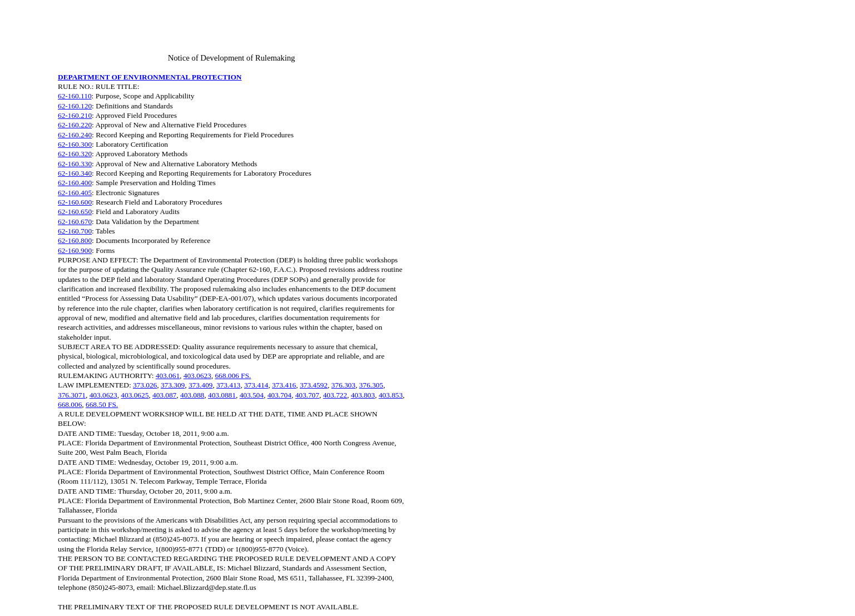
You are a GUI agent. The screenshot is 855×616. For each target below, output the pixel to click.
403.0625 (135, 395)
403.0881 (222, 395)
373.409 (201, 385)
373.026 (145, 385)
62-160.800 (75, 240)
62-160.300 (75, 144)
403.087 (164, 395)
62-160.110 (75, 96)
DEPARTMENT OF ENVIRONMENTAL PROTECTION (150, 77)
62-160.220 (75, 125)
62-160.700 (75, 231)
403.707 (307, 395)
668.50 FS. (102, 404)
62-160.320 (75, 154)
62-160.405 (75, 193)
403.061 (168, 376)
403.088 (192, 395)
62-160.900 (75, 250)
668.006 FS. (233, 376)
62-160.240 (75, 135)
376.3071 (72, 395)
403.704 (280, 395)
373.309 (173, 385)
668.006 (70, 404)
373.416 (284, 385)
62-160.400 (75, 183)
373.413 (228, 385)
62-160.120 (75, 106)
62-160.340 (75, 173)
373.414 (256, 385)
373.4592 (314, 385)
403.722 (335, 395)
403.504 (252, 395)
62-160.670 (75, 222)
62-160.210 (75, 115)
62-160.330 (75, 164)
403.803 (363, 395)
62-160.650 (75, 212)
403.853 (391, 395)
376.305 (371, 385)
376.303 (344, 385)
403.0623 (197, 376)
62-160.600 (75, 202)
